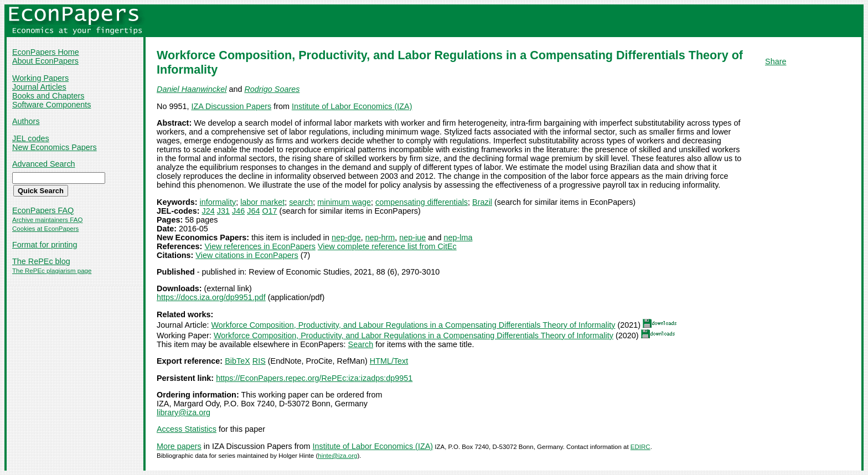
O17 (269, 211)
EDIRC (640, 447)
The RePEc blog (41, 261)
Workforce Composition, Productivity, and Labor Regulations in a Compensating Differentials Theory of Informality (414, 335)
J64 (253, 211)
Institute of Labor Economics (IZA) (352, 106)
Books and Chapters (48, 96)
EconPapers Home (46, 52)
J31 (223, 211)
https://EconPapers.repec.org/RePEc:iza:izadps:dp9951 (314, 378)
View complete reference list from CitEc (387, 246)
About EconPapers (45, 61)
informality (218, 202)
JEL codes (31, 138)
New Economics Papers (55, 147)
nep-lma (458, 237)
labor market (262, 202)
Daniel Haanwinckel (192, 89)
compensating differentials (422, 202)
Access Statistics (187, 429)
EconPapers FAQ (43, 210)
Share (776, 61)
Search (361, 344)
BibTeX (237, 361)
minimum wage (344, 202)
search (301, 202)
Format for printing (45, 245)
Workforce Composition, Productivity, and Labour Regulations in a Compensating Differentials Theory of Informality (413, 325)
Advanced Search (44, 164)
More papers (179, 446)
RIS (259, 361)
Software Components (51, 105)
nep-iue (412, 237)
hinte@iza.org (337, 456)
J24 (208, 211)
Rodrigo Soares (272, 89)
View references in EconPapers (260, 246)
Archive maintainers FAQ (47, 220)
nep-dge (346, 237)
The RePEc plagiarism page (52, 271)
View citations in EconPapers (247, 255)
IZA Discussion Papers (231, 106)
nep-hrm (380, 237)
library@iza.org (184, 412)
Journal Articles (39, 87)
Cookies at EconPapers (45, 229)
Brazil (482, 202)
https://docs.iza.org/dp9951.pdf (211, 297)
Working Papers (40, 78)
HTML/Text (389, 361)
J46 (238, 211)
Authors (26, 121)
